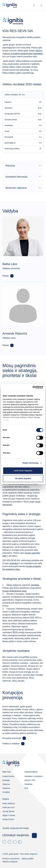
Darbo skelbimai (9, 803)
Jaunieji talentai (8, 811)
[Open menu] (41, 5)
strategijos (14, 563)
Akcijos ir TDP (30, 780)
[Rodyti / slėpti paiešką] (34, 5)
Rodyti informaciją (30, 463)
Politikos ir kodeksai (11, 744)
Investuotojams (31, 772)
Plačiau (6, 276)
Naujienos (6, 788)
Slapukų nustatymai (10, 862)
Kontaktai (6, 792)
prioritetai (35, 585)
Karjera (6, 799)
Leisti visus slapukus (23, 471)
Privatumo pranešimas (11, 859)
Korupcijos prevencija (12, 738)
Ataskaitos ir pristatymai (34, 776)
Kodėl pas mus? (9, 807)
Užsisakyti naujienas (16, 835)
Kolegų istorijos (8, 819)
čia (32, 73)
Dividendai (29, 784)
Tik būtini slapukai (23, 478)
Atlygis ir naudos (9, 815)
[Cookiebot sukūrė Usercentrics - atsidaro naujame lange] (33, 387)
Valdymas (6, 784)
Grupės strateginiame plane (15, 591)
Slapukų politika (28, 859)
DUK (26, 788)
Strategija (6, 780)
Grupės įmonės (8, 776)
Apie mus (7, 772)
